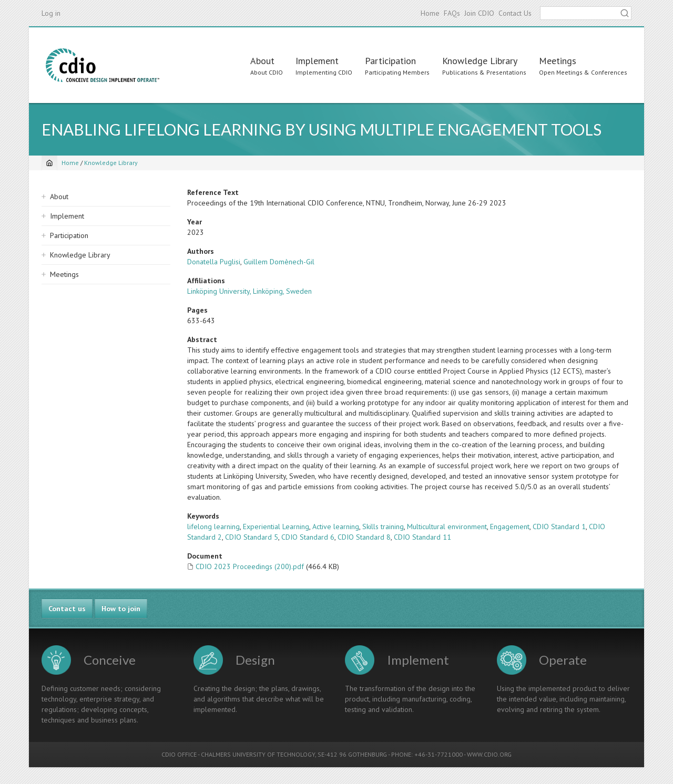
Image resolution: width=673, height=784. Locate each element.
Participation (390, 61)
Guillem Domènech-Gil (279, 262)
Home (430, 13)
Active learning (336, 527)
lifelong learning (213, 527)
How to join (121, 608)
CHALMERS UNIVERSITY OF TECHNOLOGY (258, 754)
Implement (317, 61)
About (262, 61)
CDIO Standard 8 (364, 537)
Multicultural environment (447, 527)
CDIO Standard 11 (422, 537)
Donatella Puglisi (214, 262)
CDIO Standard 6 (308, 537)
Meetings (558, 61)
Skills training (383, 527)
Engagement (510, 527)
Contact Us (515, 13)
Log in (51, 13)
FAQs (452, 13)
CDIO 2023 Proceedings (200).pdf (250, 566)
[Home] (49, 163)
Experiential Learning (276, 527)
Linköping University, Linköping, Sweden (249, 291)
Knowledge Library (480, 61)
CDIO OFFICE (179, 754)
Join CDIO (479, 13)
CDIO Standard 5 (252, 537)
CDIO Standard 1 (559, 527)
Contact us (67, 608)
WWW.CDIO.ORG (489, 754)
